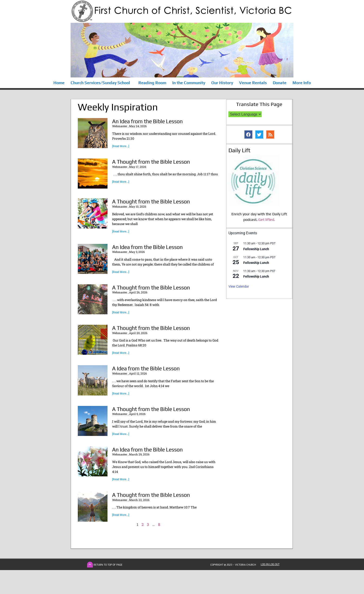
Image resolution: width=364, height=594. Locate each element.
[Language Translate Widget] (245, 114)
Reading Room (152, 83)
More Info (302, 83)
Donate (280, 83)
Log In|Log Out (270, 564)
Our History (222, 83)
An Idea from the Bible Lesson (147, 121)
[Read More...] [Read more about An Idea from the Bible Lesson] (121, 146)
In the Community (189, 83)
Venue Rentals (253, 83)
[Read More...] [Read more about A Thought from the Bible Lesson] (121, 182)
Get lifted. (267, 220)
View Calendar (239, 286)
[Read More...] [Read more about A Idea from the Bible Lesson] (121, 394)
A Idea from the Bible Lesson (146, 368)
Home (59, 83)
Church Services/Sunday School (101, 83)
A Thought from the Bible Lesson (151, 162)
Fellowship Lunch (256, 249)
